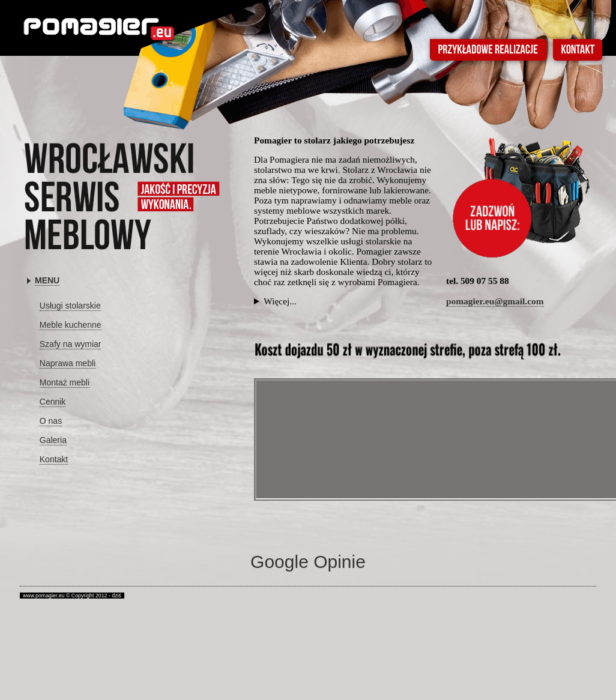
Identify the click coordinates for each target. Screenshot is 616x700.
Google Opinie (308, 562)
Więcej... (280, 301)
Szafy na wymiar (71, 344)
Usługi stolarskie (70, 306)
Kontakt (54, 459)
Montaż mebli (65, 382)
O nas (51, 421)
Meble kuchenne (71, 325)
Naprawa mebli (68, 363)
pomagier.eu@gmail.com (495, 301)
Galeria (53, 440)
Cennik (53, 402)
